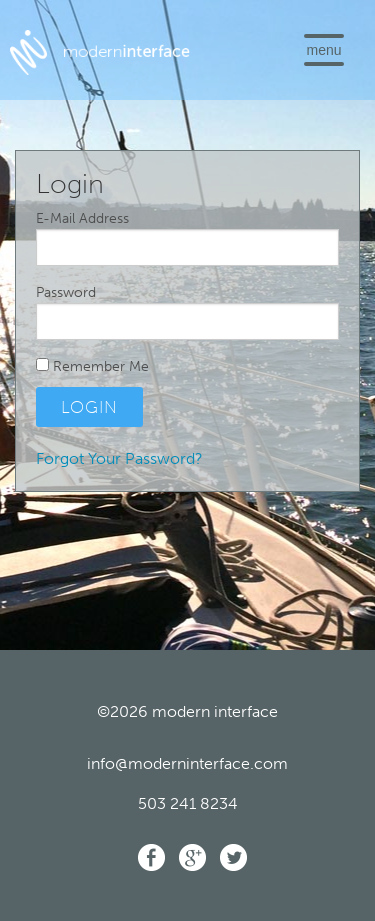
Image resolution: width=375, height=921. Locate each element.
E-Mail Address (82, 218)
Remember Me (92, 366)
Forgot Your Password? (119, 458)
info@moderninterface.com (187, 763)
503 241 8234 (188, 803)
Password (66, 292)
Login (89, 407)
